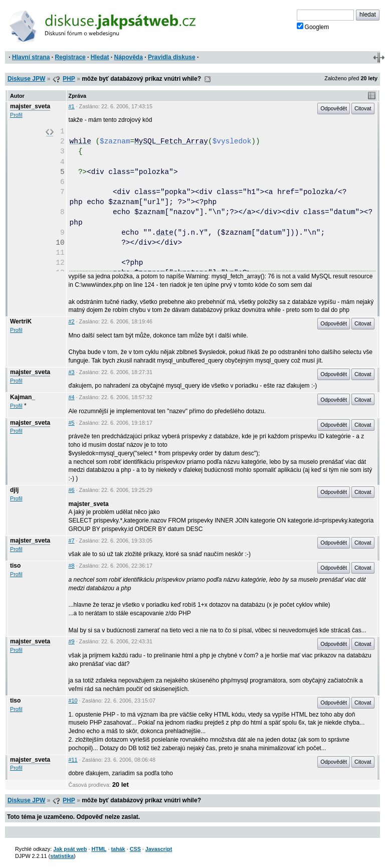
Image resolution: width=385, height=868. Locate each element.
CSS (135, 849)
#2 (72, 321)
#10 (73, 701)
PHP (69, 79)
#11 (73, 760)
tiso (15, 566)
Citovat (363, 108)
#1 (72, 106)
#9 (72, 641)
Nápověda (129, 57)
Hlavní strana (31, 57)
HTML (99, 849)
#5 (72, 423)
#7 (72, 541)
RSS (208, 79)
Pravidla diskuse (172, 57)
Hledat (100, 57)
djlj (14, 490)
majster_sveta (30, 106)
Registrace (70, 57)
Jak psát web (70, 849)
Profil (16, 115)
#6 (72, 490)
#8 (72, 566)
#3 (72, 372)
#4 (72, 397)
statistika (62, 856)
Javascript (159, 849)
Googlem (313, 27)
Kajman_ (23, 397)
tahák (118, 849)
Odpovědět (334, 108)
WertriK (21, 321)
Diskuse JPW (26, 79)
